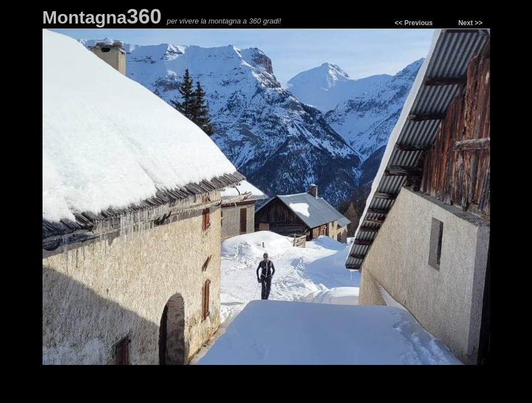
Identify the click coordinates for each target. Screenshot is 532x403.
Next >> (470, 23)
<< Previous (413, 23)
